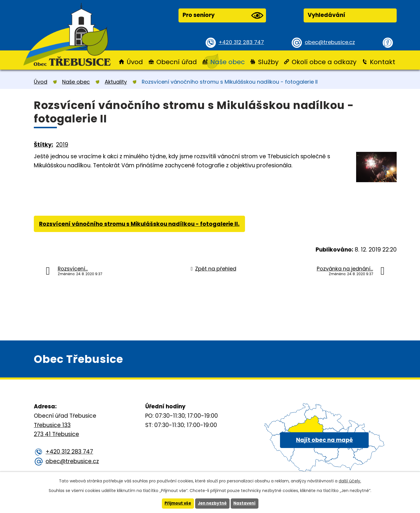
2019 (62, 145)
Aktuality (116, 82)
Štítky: (43, 145)
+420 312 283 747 (242, 42)
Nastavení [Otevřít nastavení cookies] (246, 503)
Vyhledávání (327, 15)
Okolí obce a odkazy (324, 62)
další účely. (350, 481)
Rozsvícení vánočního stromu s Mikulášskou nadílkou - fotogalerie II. (140, 225)
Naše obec (228, 62)
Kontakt (383, 62)
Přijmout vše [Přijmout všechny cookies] (176, 503)
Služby (268, 62)
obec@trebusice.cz (331, 42)
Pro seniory (223, 15)
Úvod (135, 62)
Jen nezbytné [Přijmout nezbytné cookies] (212, 503)
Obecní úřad (177, 62)
